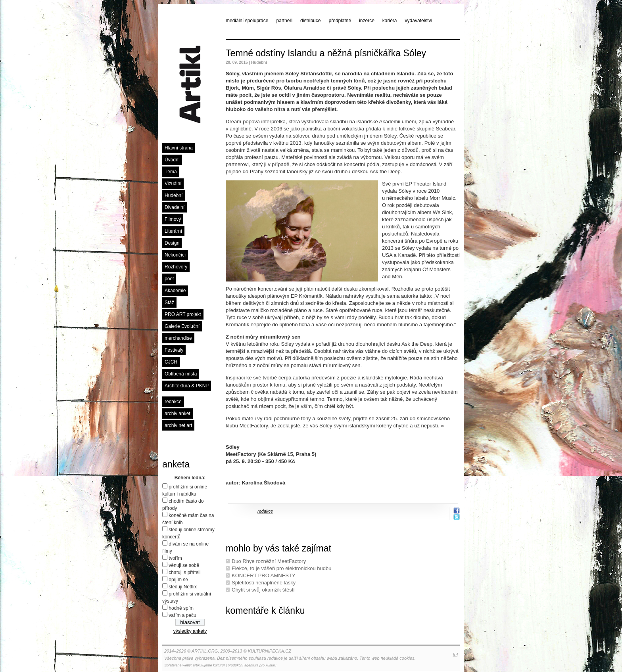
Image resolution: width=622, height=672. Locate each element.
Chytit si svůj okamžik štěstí (263, 590)
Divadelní (175, 207)
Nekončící (175, 255)
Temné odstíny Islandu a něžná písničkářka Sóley (326, 53)
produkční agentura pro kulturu (252, 665)
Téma (171, 172)
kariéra (390, 21)
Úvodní (172, 160)
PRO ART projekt (183, 314)
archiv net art (178, 425)
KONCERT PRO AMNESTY (264, 575)
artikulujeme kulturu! (209, 665)
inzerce (367, 21)
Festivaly (174, 350)
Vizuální (173, 184)
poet (169, 279)
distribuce (310, 21)
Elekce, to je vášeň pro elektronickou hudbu (282, 568)
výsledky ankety (190, 631)
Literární (173, 231)
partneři (284, 21)
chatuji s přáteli (184, 572)
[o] (455, 655)
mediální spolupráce (247, 21)
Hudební (174, 195)
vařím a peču (182, 615)
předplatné (340, 21)
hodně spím (181, 608)
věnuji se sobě (184, 565)
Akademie (175, 291)
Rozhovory (176, 267)
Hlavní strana (179, 148)
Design (172, 243)
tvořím (175, 558)
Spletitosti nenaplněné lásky (264, 583)
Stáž (169, 302)
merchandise (178, 338)
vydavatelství (419, 21)
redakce (173, 402)
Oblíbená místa (181, 374)
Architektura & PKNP (187, 386)
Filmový (173, 219)
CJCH (171, 362)
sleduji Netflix (183, 587)
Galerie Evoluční (182, 326)
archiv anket (178, 414)
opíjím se (178, 580)
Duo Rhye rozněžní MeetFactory (269, 561)
